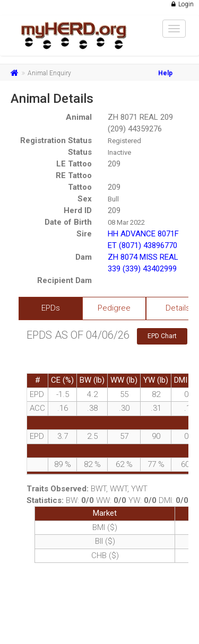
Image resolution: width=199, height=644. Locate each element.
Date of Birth (68, 222)
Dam (84, 257)
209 (114, 164)
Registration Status (56, 140)
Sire (84, 234)
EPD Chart (162, 336)
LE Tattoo (74, 164)
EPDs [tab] (51, 308)
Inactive (119, 152)
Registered (124, 141)
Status (80, 152)
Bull (113, 199)
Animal (79, 117)
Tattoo (80, 187)
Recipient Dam (64, 280)
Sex (85, 199)
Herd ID (78, 210)
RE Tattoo (74, 175)
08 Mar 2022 (126, 222)
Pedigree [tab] (114, 308)
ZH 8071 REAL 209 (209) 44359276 (140, 123)
